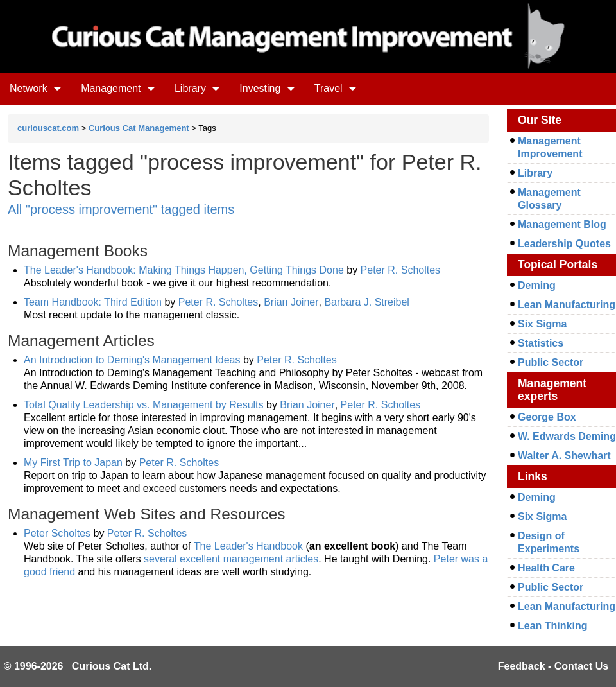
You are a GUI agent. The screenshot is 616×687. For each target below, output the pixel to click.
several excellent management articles (231, 559)
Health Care (546, 568)
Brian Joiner (291, 302)
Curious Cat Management (139, 128)
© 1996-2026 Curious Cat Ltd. (78, 666)
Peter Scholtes (57, 533)
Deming (537, 285)
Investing (267, 88)
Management (118, 88)
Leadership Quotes (564, 244)
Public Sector (551, 362)
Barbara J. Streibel (367, 302)
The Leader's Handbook (248, 546)
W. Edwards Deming (567, 436)
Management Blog (562, 224)
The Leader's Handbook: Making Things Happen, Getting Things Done (184, 270)
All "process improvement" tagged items (121, 209)
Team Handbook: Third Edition (93, 302)
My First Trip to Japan (73, 463)
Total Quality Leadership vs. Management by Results (144, 405)
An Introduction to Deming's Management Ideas (132, 360)
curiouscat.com (48, 128)
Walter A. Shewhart (564, 456)
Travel (336, 88)
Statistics (541, 343)
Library (197, 88)
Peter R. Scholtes (401, 270)
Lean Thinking (552, 626)
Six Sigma (542, 324)
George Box (547, 417)
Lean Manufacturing (567, 305)
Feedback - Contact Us (553, 666)
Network (36, 88)
